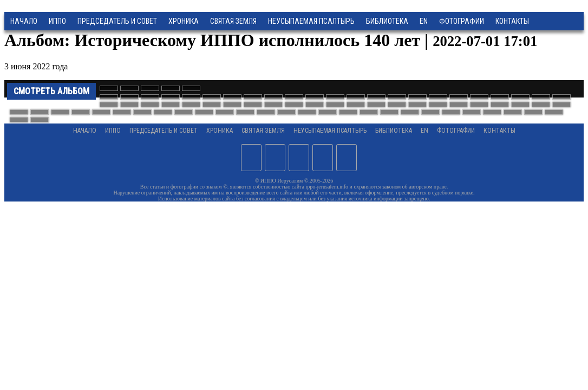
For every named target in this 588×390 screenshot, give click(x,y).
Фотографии (456, 131)
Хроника (184, 21)
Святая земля (233, 21)
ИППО (57, 21)
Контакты (499, 131)
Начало (24, 21)
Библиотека (387, 21)
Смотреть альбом (51, 91)
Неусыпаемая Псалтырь (311, 21)
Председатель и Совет (117, 21)
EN (424, 21)
